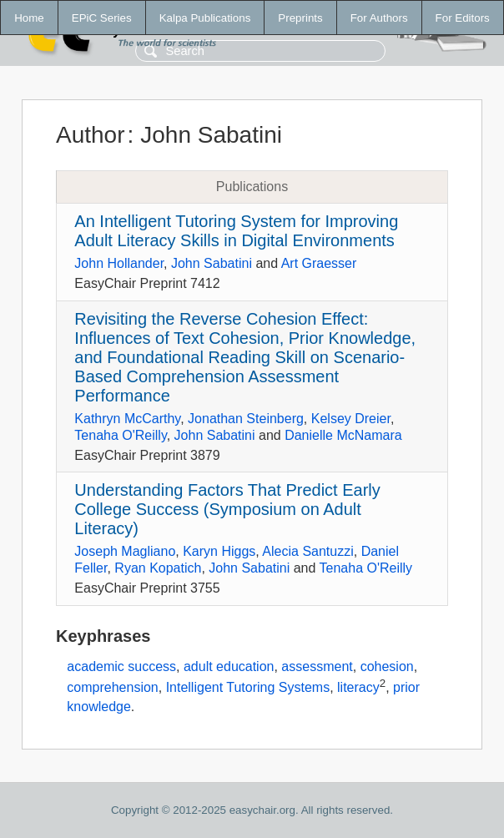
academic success (121, 666)
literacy (358, 688)
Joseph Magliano (125, 551)
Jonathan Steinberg (246, 419)
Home (29, 18)
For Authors (379, 18)
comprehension (112, 688)
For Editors (463, 18)
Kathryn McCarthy (127, 419)
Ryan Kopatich (158, 568)
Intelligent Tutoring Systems (248, 688)
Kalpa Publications (205, 18)
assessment (317, 666)
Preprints (300, 18)
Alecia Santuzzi (307, 551)
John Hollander (119, 263)
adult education (229, 666)
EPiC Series (102, 18)
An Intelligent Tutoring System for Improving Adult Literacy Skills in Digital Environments (236, 231)
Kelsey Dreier (351, 419)
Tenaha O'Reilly (120, 435)
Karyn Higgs (219, 551)
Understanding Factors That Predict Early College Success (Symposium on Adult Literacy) (227, 509)
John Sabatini (212, 263)
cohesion (387, 666)
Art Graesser (319, 263)
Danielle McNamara (343, 435)
